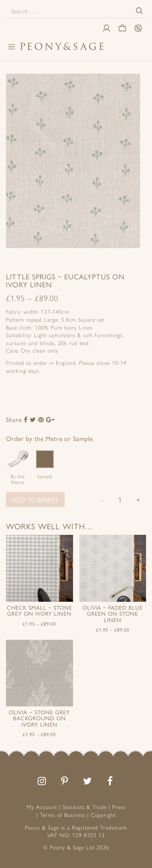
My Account (42, 807)
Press (119, 807)
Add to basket (35, 499)
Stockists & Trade (85, 807)
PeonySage (63, 47)
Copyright (103, 815)
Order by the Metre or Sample (49, 438)
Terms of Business (63, 815)
